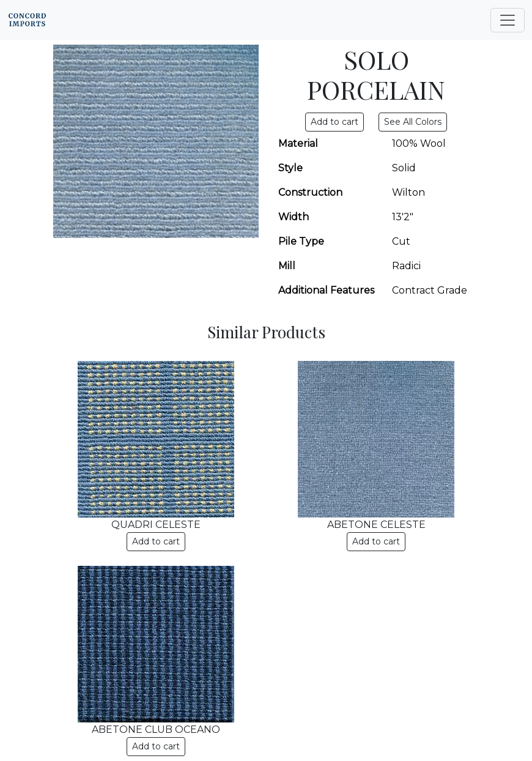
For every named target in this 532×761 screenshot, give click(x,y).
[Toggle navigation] (508, 20)
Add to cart (156, 541)
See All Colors (413, 122)
